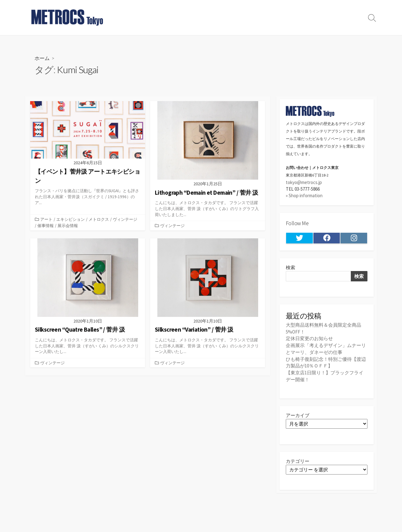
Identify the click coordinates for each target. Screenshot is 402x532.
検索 (291, 268)
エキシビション (71, 219)
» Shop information (304, 196)
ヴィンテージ (125, 219)
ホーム (42, 58)
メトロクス (99, 219)
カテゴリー (298, 460)
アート (46, 219)
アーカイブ (298, 414)
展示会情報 (68, 226)
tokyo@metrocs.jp (304, 182)
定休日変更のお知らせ (309, 338)
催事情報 (46, 226)
